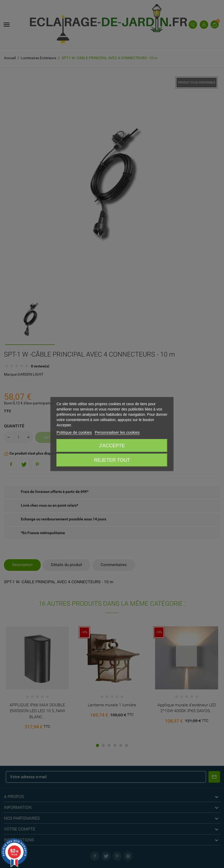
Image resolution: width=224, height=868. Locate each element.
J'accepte (112, 446)
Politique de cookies (74, 432)
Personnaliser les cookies (117, 432)
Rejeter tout (112, 460)
